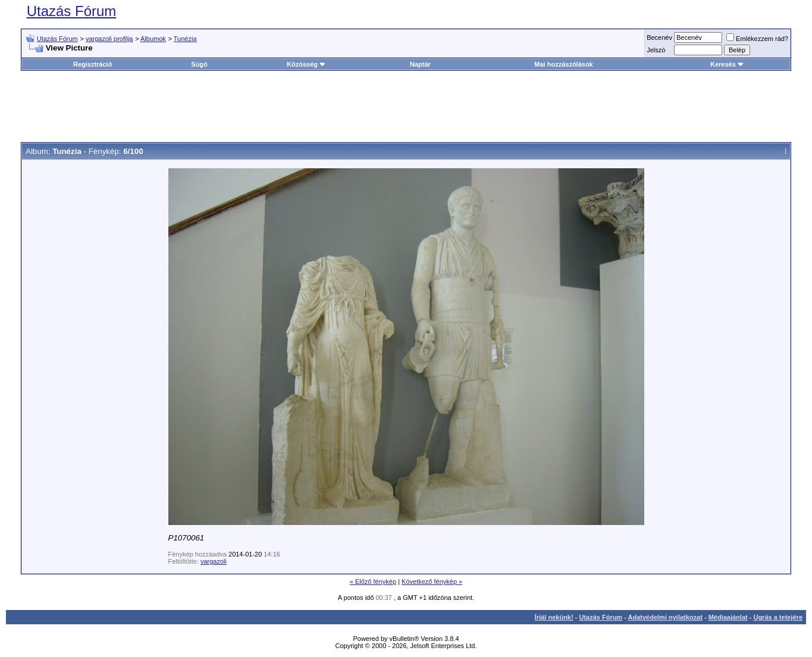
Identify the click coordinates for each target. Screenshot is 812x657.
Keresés (727, 64)
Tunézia (185, 39)
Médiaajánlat (728, 617)
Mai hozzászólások (563, 64)
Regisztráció (93, 64)
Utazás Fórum (72, 11)
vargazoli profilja (109, 39)
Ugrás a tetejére (778, 617)
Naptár (420, 64)
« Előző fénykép (373, 581)
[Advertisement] (406, 106)
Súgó (199, 64)
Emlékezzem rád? (757, 39)
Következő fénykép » (432, 581)
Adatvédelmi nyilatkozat (665, 617)
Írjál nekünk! (554, 617)
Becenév (659, 37)
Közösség (306, 64)
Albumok (153, 39)
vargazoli (214, 561)
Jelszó (656, 50)
